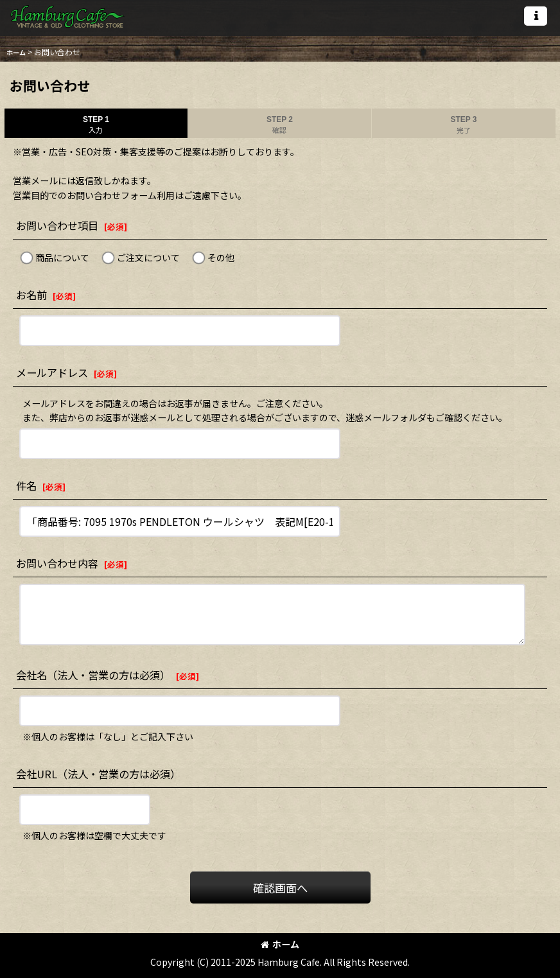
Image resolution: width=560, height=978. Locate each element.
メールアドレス (52, 372)
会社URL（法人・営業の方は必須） (98, 774)
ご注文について (148, 258)
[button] (536, 16)
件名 (26, 485)
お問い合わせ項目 (57, 225)
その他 (221, 258)
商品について (62, 258)
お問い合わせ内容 (57, 563)
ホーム (280, 944)
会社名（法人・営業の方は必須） (93, 675)
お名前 (31, 295)
